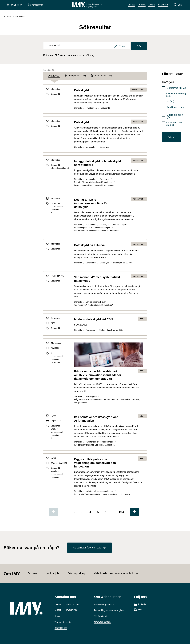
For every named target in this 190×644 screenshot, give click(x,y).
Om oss (131, 5)
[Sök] (178, 5)
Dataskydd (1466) (176, 88)
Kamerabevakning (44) (176, 95)
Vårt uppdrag (77, 573)
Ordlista (142, 5)
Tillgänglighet (101, 616)
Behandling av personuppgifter (109, 610)
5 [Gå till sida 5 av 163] (98, 512)
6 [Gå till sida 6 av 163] (106, 512)
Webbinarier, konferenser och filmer (116, 573)
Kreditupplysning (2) (176, 108)
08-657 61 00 (72, 604)
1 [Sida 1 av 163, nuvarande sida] (67, 512)
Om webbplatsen (102, 622)
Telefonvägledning (63, 622)
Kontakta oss (61, 628)
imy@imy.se (72, 610)
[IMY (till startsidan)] (29, 608)
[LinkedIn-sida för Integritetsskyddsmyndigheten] (140, 604)
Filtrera (172, 137)
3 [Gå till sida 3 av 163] (82, 512)
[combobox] (87, 46)
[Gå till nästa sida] (134, 512)
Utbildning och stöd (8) (174, 124)
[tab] (54, 76)
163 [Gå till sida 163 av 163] (121, 512)
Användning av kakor (104, 604)
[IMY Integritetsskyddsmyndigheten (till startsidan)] (87, 5)
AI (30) (170, 101)
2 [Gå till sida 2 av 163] (75, 512)
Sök (139, 46)
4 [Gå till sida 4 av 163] (90, 512)
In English (163, 5)
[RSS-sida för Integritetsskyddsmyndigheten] (138, 610)
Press (57, 616)
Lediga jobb (53, 573)
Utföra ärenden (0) (175, 116)
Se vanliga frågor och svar (87, 548)
